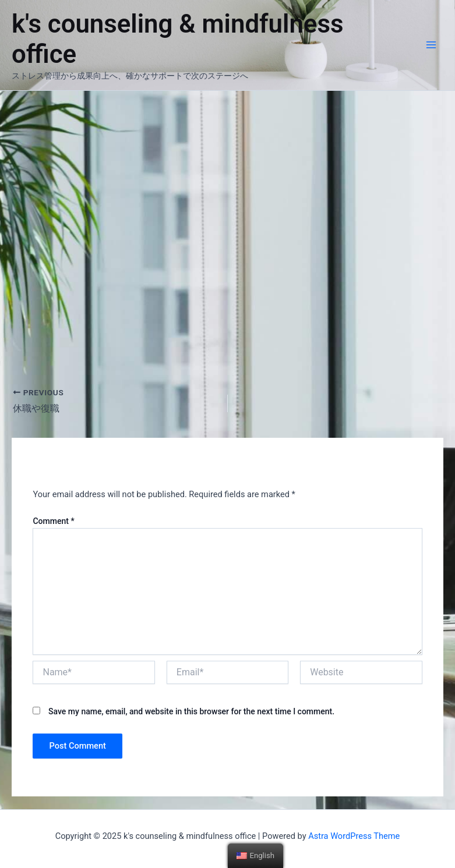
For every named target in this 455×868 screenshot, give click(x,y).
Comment (53, 521)
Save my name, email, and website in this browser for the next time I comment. (191, 711)
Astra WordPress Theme (354, 836)
